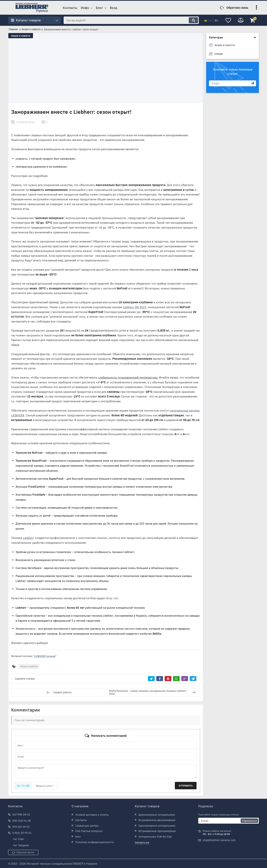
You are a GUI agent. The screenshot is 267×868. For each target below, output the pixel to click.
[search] (130, 20)
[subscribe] (233, 83)
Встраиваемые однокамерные (157, 831)
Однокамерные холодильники (157, 825)
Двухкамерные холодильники (157, 814)
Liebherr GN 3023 (135, 307)
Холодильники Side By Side (155, 836)
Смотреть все (142, 842)
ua (208, 20)
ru (214, 20)
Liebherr (29, 538)
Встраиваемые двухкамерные (157, 820)
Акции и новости (21, 36)
